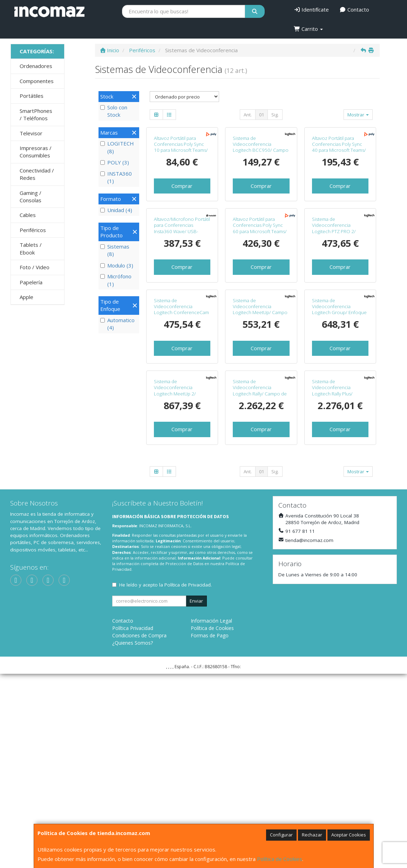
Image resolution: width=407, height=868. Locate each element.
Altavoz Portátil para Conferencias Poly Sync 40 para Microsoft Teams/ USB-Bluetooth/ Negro (339, 196)
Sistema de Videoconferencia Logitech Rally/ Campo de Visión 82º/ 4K (260, 585)
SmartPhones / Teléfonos (36, 114)
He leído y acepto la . (165, 779)
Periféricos (33, 230)
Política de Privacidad (188, 779)
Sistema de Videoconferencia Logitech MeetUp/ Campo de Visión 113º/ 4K (260, 455)
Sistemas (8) (115, 250)
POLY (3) (115, 162)
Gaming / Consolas (30, 196)
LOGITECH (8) (117, 147)
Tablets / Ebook (31, 248)
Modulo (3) (117, 265)
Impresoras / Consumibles (36, 152)
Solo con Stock (114, 111)
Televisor (31, 133)
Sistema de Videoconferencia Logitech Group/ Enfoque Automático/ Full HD (339, 455)
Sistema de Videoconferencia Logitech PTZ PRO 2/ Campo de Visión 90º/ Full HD (339, 328)
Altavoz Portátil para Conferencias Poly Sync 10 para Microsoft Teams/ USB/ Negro (181, 196)
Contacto (354, 9)
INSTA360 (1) (116, 177)
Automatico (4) (117, 324)
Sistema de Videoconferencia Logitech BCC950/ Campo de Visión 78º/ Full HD (261, 196)
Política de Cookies (280, 859)
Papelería (31, 282)
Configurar (281, 835)
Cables (28, 215)
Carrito (308, 29)
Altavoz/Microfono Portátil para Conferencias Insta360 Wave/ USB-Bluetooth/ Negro (182, 325)
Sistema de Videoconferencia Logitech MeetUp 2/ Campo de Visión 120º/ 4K (182, 585)
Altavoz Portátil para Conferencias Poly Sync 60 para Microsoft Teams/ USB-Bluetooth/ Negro (260, 325)
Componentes (37, 81)
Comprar (182, 234)
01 (262, 115)
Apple (26, 297)
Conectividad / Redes (37, 174)
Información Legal (211, 815)
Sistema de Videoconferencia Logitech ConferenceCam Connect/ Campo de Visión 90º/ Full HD (181, 458)
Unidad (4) (116, 210)
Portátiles (32, 96)
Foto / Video (35, 267)
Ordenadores (36, 66)
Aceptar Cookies (349, 835)
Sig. (275, 115)
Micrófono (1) (116, 280)
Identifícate (311, 9)
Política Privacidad (133, 822)
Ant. (248, 115)
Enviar (196, 795)
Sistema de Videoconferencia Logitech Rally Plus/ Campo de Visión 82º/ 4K (338, 585)
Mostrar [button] (358, 115)
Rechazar (312, 835)
